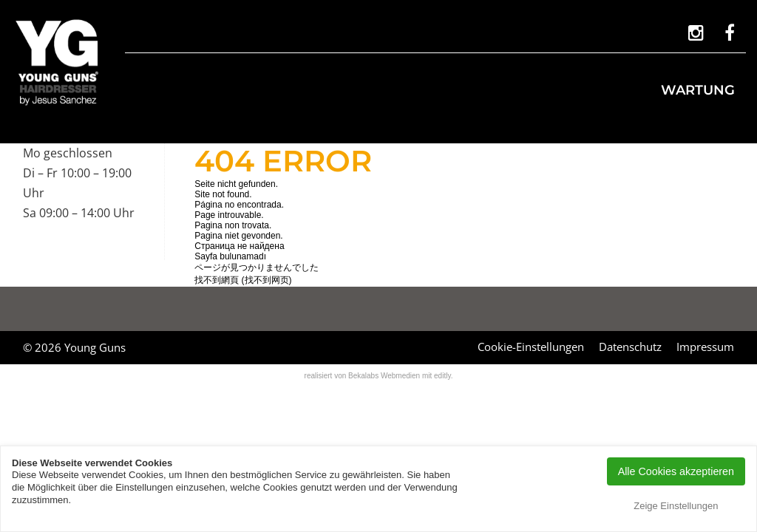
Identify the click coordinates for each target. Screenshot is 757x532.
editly (442, 376)
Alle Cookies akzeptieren (676, 471)
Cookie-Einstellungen (531, 347)
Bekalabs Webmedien (384, 376)
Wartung (698, 90)
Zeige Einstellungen (676, 506)
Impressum (705, 347)
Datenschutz (630, 347)
